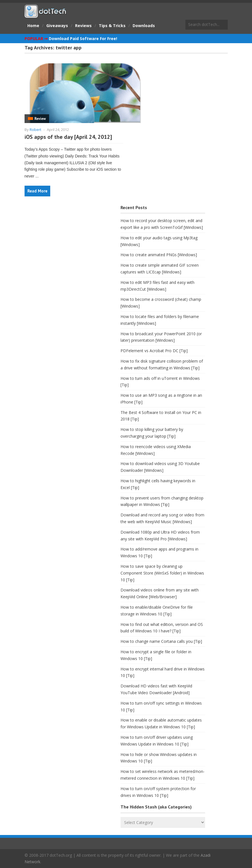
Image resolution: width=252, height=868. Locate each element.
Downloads (144, 26)
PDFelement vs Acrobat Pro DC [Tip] (154, 351)
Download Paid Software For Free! (83, 39)
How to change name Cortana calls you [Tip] (161, 641)
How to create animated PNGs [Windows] (159, 255)
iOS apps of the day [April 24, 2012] (68, 137)
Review (40, 119)
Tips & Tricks (112, 26)
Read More (37, 191)
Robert (35, 130)
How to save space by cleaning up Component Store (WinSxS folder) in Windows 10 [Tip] (162, 573)
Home (33, 26)
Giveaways (57, 26)
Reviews (83, 26)
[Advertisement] (67, 248)
